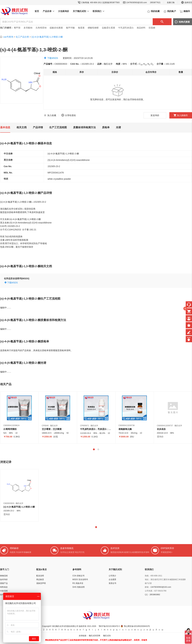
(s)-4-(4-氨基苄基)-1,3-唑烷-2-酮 (47, 37)
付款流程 (4, 591)
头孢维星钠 (41, 28)
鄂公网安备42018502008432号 (137, 626)
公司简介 (112, 576)
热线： (148, 576)
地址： (148, 579)
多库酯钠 (28, 28)
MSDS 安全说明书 (80, 579)
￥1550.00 (47, 437)
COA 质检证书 (79, 576)
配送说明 (40, 576)
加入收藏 (52, 115)
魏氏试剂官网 (95, 636)
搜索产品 (4, 583)
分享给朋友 (70, 115)
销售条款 (4, 587)
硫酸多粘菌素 (56, 28)
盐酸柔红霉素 (109, 28)
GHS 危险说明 (79, 587)
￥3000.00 (124, 437)
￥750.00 (8, 437)
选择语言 (186, 3)
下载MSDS (53, 58)
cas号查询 (8, 37)
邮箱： (148, 587)
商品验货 (40, 579)
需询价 (160, 437)
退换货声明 (41, 583)
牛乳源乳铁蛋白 (126, 28)
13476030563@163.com (136, 3)
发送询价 (155, 115)
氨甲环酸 (70, 28)
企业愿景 (112, 579)
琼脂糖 (152, 28)
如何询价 (4, 579)
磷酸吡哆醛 (93, 28)
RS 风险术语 (78, 583)
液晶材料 (141, 28)
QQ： (147, 595)
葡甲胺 (17, 28)
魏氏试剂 (107, 636)
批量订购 (171, 3)
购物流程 (4, 576)
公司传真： (150, 591)
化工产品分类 (22, 37)
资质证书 (112, 583)
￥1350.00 (85, 437)
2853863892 (155, 595)
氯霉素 (81, 28)
